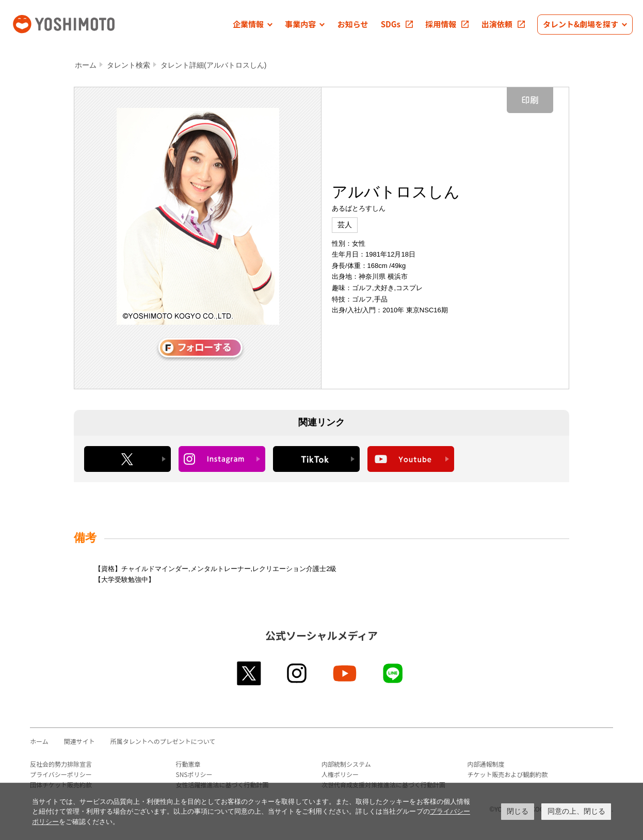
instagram (298, 673)
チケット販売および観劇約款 (508, 774)
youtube (345, 673)
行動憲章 (188, 764)
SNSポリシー (194, 774)
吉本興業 (79, 23)
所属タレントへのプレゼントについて (163, 741)
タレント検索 (128, 65)
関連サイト (79, 741)
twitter (250, 673)
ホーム (86, 65)
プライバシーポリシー (61, 774)
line (393, 673)
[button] (253, 25)
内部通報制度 (486, 764)
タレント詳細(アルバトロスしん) (213, 65)
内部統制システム (346, 764)
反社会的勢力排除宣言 (61, 764)
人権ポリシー (340, 774)
